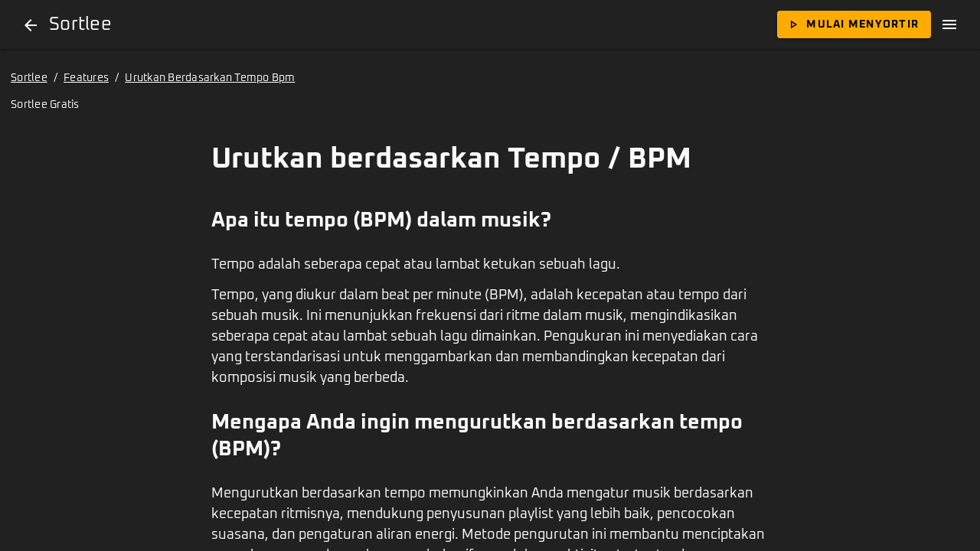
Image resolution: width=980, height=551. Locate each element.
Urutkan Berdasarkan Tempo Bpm (210, 78)
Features (86, 78)
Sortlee (29, 78)
